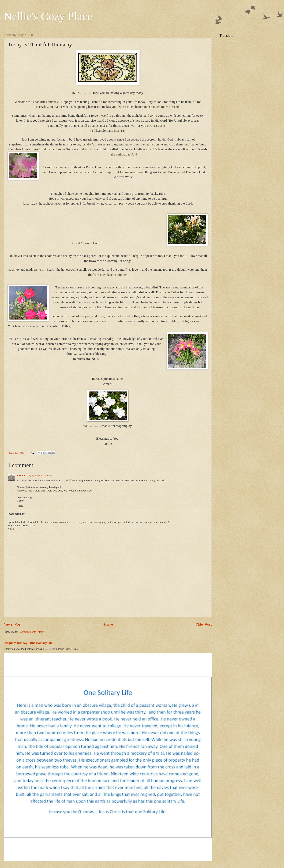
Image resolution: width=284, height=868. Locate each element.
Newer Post (13, 624)
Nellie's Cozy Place (48, 16)
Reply (20, 506)
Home (108, 624)
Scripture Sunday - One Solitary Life (28, 643)
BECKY (21, 475)
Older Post (204, 624)
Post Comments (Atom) (31, 632)
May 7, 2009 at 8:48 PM (39, 475)
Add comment (17, 514)
